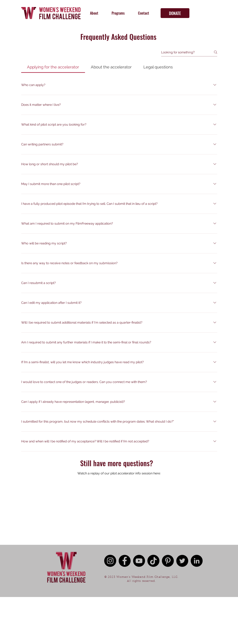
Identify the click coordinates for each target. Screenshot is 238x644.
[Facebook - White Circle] (198, 13)
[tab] (53, 67)
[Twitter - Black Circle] (182, 561)
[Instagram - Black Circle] (110, 561)
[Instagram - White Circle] (204, 13)
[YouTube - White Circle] (211, 13)
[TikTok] (217, 13)
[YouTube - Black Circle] (139, 561)
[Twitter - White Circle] (224, 13)
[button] (94, 13)
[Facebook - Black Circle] (125, 561)
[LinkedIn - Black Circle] (197, 561)
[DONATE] (175, 13)
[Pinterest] (231, 13)
